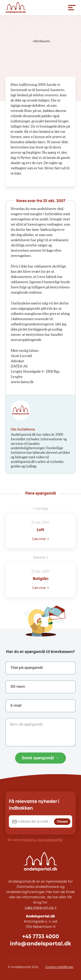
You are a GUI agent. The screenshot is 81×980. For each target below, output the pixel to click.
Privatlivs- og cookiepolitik (42, 840)
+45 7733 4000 (41, 937)
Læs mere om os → (41, 908)
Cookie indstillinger (59, 967)
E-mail (16, 706)
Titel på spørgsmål (27, 668)
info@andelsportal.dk (40, 944)
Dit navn (18, 687)
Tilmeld (62, 822)
